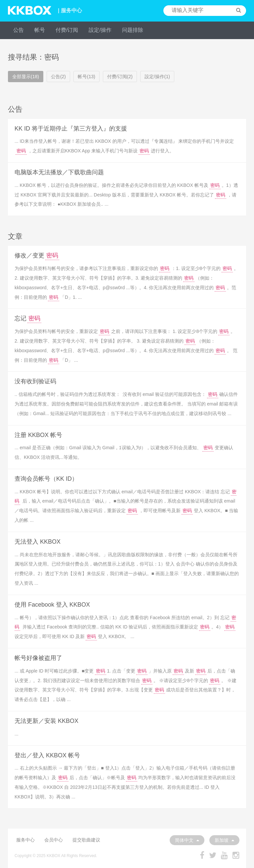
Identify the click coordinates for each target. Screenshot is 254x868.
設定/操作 (100, 30)
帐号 (40, 30)
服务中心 (25, 840)
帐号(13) (86, 77)
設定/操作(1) (157, 77)
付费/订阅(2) (120, 77)
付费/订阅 (67, 30)
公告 (19, 30)
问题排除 (133, 30)
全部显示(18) (26, 77)
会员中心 (54, 840)
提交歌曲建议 (86, 840)
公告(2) (58, 77)
